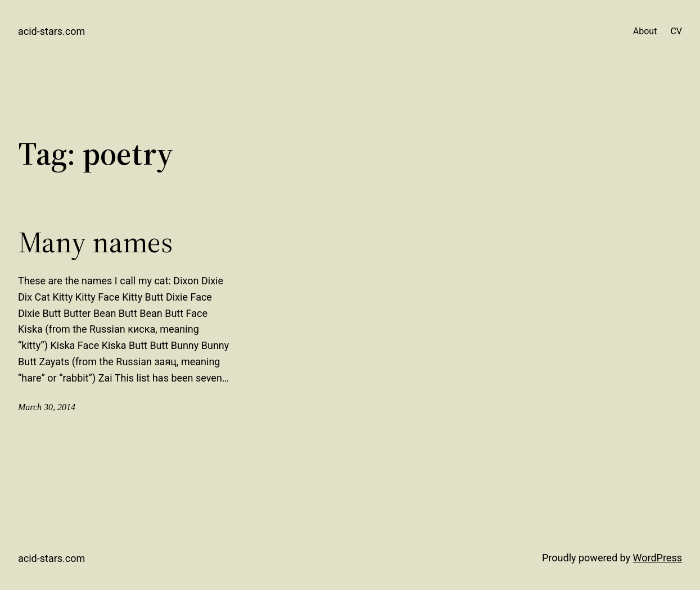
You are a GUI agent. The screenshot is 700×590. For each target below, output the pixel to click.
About (645, 31)
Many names (95, 242)
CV (676, 31)
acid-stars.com (51, 31)
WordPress (658, 558)
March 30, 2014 (47, 407)
